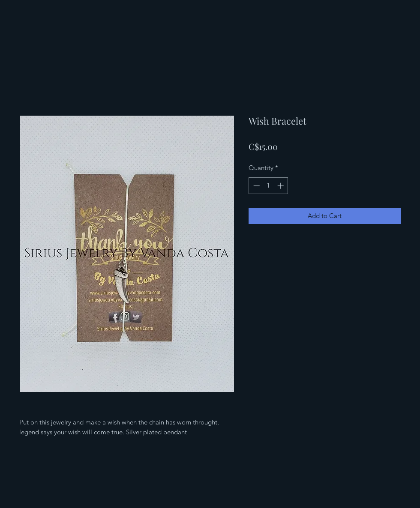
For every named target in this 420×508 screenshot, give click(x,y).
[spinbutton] (268, 186)
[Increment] (281, 186)
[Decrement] (256, 186)
